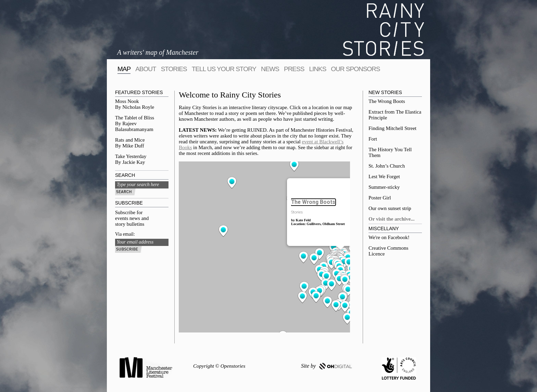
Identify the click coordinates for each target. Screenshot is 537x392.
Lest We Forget (384, 177)
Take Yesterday (131, 156)
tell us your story (224, 69)
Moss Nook (127, 101)
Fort (373, 139)
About (146, 69)
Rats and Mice (130, 140)
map (124, 69)
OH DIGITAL (336, 366)
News (270, 69)
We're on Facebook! (389, 237)
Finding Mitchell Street (392, 128)
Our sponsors (355, 69)
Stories (174, 69)
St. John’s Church (387, 166)
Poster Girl (380, 198)
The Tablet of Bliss (135, 118)
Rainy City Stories (384, 30)
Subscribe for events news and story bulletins (132, 218)
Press (294, 69)
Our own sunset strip (390, 208)
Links (317, 69)
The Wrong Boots (387, 101)
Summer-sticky (384, 187)
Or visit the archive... (391, 219)
